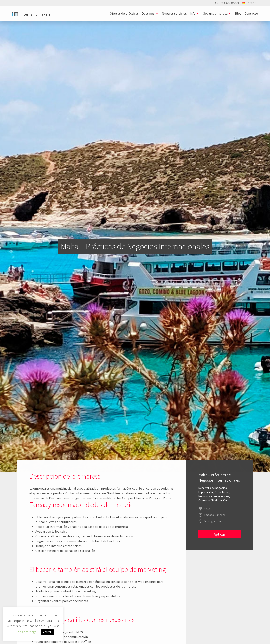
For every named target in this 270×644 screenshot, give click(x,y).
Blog (238, 13)
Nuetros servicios (174, 13)
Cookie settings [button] (26, 632)
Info (193, 13)
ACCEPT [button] (47, 632)
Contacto (251, 13)
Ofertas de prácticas (124, 13)
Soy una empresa (215, 13)
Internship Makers (35, 14)
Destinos (148, 13)
